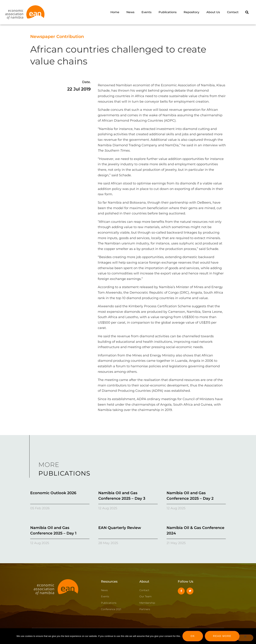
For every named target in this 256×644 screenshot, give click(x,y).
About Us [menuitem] (213, 12)
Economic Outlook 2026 (53, 493)
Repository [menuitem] (191, 12)
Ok (193, 636)
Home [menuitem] (115, 12)
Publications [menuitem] (168, 12)
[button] (247, 12)
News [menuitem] (130, 12)
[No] (245, 638)
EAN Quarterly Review (120, 528)
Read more (222, 636)
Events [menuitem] (146, 12)
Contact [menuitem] (233, 12)
